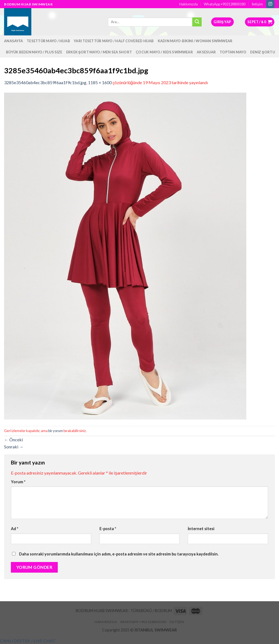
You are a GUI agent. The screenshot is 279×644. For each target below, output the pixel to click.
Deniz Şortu (263, 52)
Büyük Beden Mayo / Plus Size (34, 52)
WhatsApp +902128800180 (225, 4)
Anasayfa (13, 41)
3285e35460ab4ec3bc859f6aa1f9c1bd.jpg (45, 82)
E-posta (108, 529)
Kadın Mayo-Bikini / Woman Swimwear (195, 41)
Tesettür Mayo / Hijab (48, 41)
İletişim (257, 4)
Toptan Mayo (233, 52)
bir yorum (56, 431)
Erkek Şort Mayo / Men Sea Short (99, 52)
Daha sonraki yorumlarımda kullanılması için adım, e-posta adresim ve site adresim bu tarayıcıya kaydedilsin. (119, 554)
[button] (28, 641)
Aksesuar (206, 52)
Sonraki (14, 447)
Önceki (13, 440)
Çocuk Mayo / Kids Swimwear (164, 52)
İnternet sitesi (201, 529)
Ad (15, 529)
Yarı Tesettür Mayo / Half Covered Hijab (114, 41)
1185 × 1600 (100, 82)
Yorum (18, 482)
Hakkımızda (189, 4)
